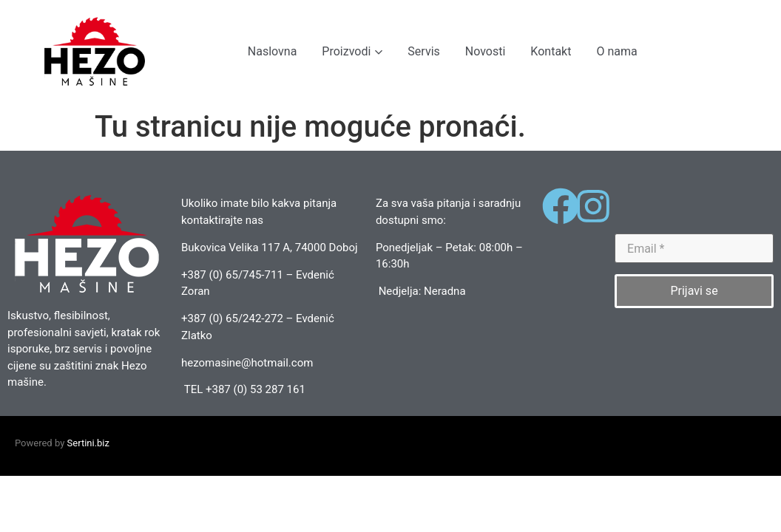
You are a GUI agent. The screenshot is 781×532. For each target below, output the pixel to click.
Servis (423, 51)
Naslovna (273, 51)
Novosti (486, 51)
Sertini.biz (88, 443)
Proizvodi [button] (352, 51)
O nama (616, 51)
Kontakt (551, 51)
